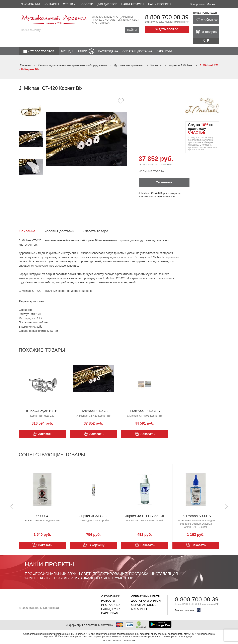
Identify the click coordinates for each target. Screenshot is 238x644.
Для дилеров (107, 4)
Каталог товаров (41, 51)
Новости (86, 4)
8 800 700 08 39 (167, 17)
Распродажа (108, 51)
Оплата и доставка (137, 51)
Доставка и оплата (146, 601)
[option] (87, 139)
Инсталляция (112, 605)
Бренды (67, 51)
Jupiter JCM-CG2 (93, 516)
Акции (82, 51)
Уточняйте (164, 182)
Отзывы (69, 4)
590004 (42, 516)
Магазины (139, 609)
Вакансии (164, 51)
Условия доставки (59, 231)
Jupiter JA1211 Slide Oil (145, 516)
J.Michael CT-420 (93, 411)
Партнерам (110, 613)
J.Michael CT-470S (145, 411)
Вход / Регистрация (206, 13)
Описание (27, 231)
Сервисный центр (146, 596)
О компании (30, 4)
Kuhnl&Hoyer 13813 (42, 411)
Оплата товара (96, 231)
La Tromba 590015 (196, 516)
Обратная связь (144, 605)
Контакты (51, 4)
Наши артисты (133, 4)
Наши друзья (111, 609)
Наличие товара (151, 171)
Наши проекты (160, 4)
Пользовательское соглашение (119, 641)
